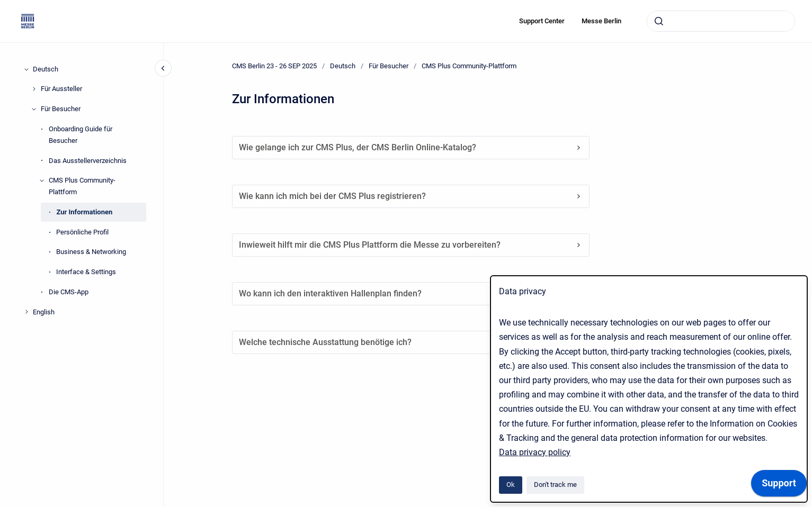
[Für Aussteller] (34, 89)
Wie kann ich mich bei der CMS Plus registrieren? (411, 196)
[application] (779, 486)
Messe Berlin (601, 21)
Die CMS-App (69, 292)
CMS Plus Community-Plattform (82, 186)
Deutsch (46, 69)
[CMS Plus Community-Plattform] (42, 180)
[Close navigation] (163, 68)
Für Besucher (61, 109)
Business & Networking (91, 252)
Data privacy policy (535, 452)
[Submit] (659, 21)
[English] (26, 312)
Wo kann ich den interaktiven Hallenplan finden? (411, 293)
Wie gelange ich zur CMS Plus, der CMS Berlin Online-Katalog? (411, 147)
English (44, 312)
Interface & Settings (86, 272)
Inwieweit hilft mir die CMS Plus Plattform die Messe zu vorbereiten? (411, 245)
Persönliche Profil (82, 232)
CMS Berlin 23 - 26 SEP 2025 (274, 66)
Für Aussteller (61, 89)
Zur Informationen (84, 212)
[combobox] (721, 21)
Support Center (542, 21)
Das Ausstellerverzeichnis (88, 161)
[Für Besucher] (34, 109)
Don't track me (555, 485)
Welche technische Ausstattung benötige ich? (411, 342)
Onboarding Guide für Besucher (81, 135)
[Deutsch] (26, 69)
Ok (511, 485)
